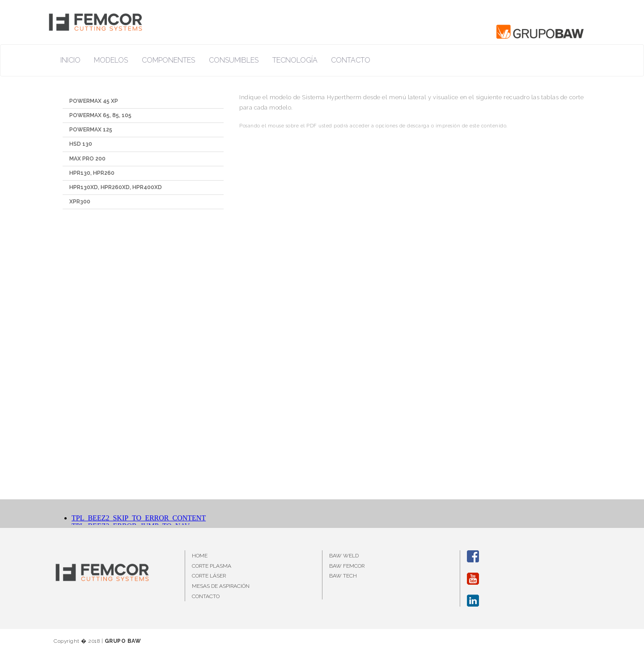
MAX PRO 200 (87, 159)
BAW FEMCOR (347, 566)
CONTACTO (206, 596)
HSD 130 (81, 144)
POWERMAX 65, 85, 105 (100, 115)
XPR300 (80, 202)
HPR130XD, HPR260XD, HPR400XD (116, 187)
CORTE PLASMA (212, 566)
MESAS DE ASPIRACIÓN (221, 586)
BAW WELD (344, 556)
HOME (200, 556)
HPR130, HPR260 (92, 173)
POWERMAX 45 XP (94, 101)
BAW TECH (343, 576)
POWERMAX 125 (91, 130)
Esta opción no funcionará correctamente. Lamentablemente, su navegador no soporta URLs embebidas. (411, 317)
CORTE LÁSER (209, 576)
